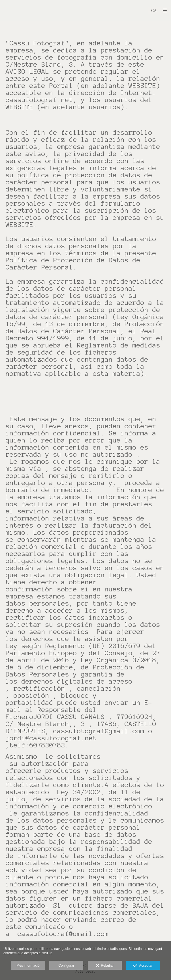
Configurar (66, 966)
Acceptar (143, 966)
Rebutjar (105, 966)
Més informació (28, 966)
